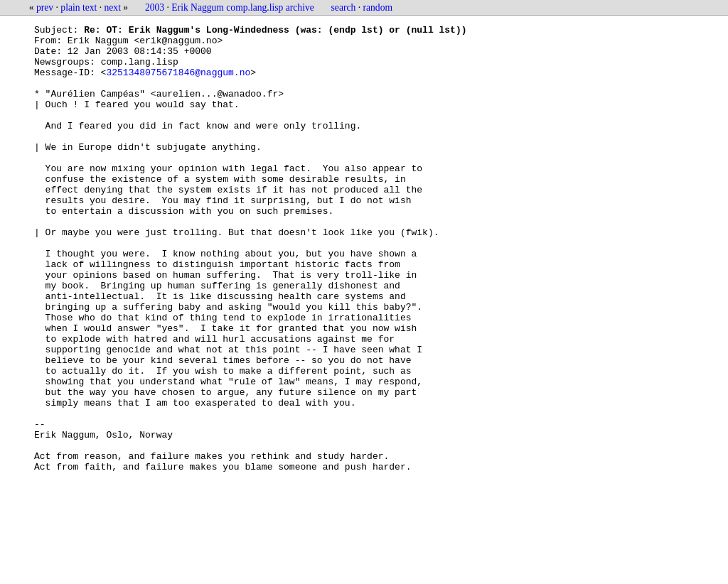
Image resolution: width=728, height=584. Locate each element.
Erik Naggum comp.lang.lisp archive (242, 7)
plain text (79, 7)
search (344, 7)
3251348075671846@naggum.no (178, 82)
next (113, 7)
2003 (155, 7)
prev (45, 7)
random (378, 7)
